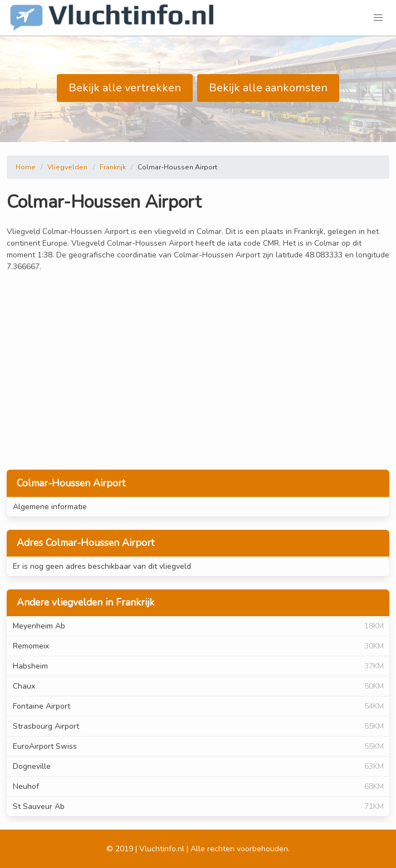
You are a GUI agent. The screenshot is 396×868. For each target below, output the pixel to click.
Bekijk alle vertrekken (125, 88)
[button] (378, 18)
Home (26, 167)
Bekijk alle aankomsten (268, 88)
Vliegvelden (67, 167)
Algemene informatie (50, 507)
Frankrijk (113, 167)
